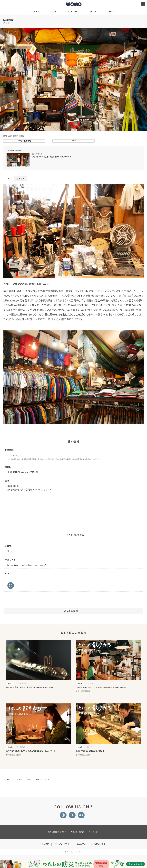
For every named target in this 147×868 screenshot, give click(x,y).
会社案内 (45, 844)
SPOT (93, 11)
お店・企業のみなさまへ (57, 832)
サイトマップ (93, 832)
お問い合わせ (100, 844)
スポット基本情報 (24, 141)
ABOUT (113, 11)
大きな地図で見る (75, 535)
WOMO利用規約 (77, 832)
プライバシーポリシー (63, 844)
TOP (7, 179)
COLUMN (34, 11)
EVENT (54, 11)
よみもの (21, 179)
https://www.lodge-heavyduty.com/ (27, 565)
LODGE (8, 20)
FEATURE (74, 11)
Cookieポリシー (83, 844)
